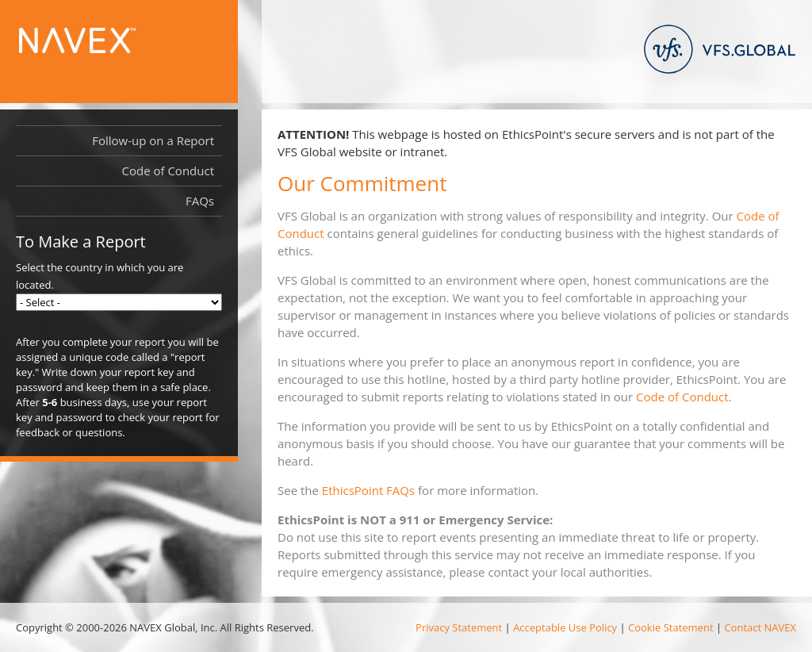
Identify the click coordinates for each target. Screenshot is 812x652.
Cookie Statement (670, 627)
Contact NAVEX (760, 627)
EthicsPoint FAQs (368, 490)
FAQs (200, 201)
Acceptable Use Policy (565, 627)
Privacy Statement (459, 627)
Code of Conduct (682, 397)
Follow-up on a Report (153, 140)
